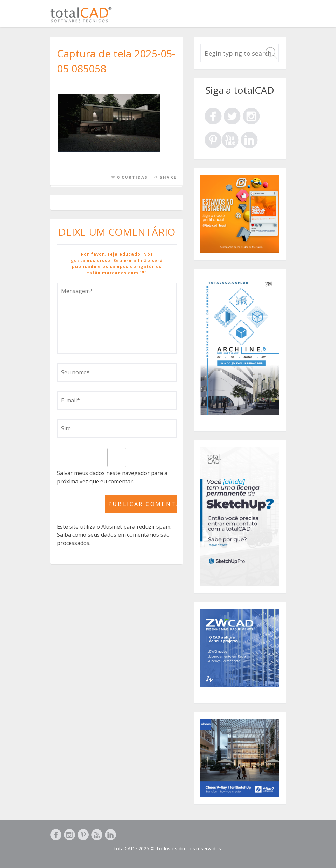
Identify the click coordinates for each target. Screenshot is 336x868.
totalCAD (124, 848)
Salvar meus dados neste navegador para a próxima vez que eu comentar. (112, 477)
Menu (278, 16)
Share (168, 177)
